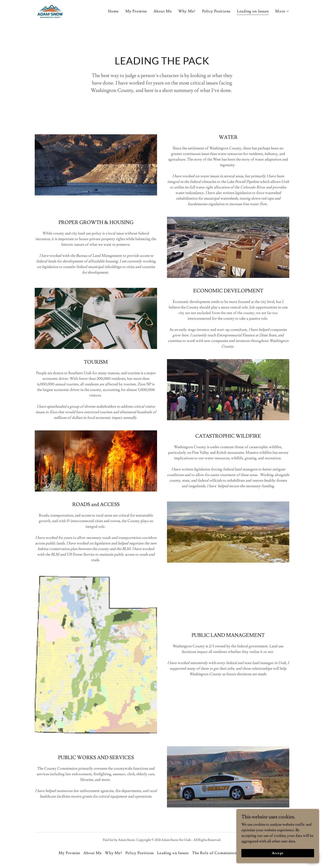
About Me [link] (163, 11)
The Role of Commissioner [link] (216, 853)
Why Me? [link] (187, 11)
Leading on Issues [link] (253, 11)
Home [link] (113, 11)
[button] (282, 11)
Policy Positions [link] (216, 11)
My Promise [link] (136, 11)
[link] (50, 10)
